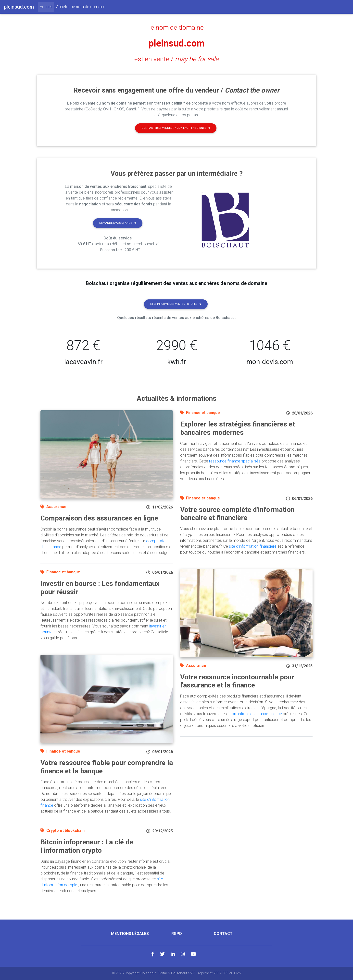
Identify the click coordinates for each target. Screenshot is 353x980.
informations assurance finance (255, 714)
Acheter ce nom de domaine (81, 7)
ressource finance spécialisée (235, 461)
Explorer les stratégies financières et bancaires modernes (238, 428)
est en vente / (176, 59)
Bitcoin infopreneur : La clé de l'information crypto (87, 846)
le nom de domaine (177, 27)
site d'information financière (253, 546)
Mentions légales (130, 934)
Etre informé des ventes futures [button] (176, 304)
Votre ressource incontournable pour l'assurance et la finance (237, 681)
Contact (223, 934)
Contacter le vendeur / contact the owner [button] (176, 128)
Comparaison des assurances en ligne (99, 518)
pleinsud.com (177, 43)
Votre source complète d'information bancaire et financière (237, 514)
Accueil (47, 6)
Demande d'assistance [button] (118, 223)
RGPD (177, 934)
